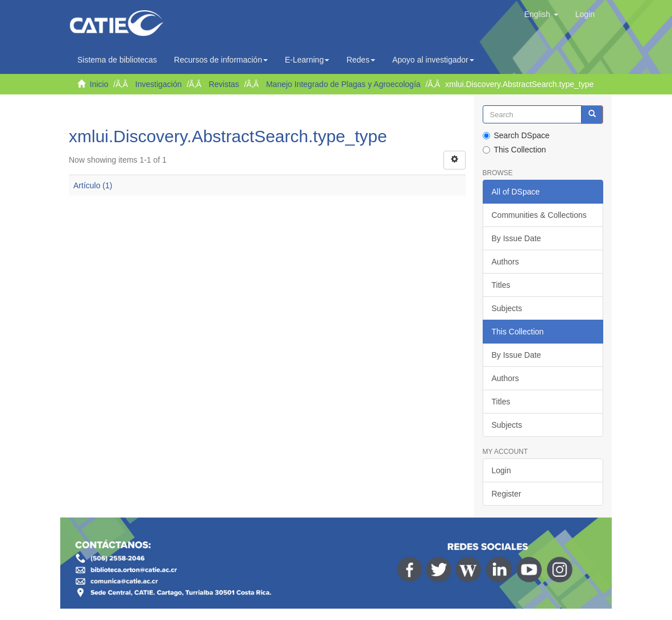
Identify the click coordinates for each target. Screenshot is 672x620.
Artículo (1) (93, 185)
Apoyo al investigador (433, 60)
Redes (360, 60)
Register (507, 494)
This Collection (515, 150)
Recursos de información (221, 60)
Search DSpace (516, 135)
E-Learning (307, 60)
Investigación (159, 84)
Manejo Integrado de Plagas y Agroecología (343, 84)
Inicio (99, 84)
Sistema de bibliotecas (117, 60)
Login (501, 470)
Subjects (507, 308)
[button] (541, 14)
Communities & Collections (539, 215)
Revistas (224, 84)
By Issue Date (517, 238)
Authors (505, 262)
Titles (501, 285)
